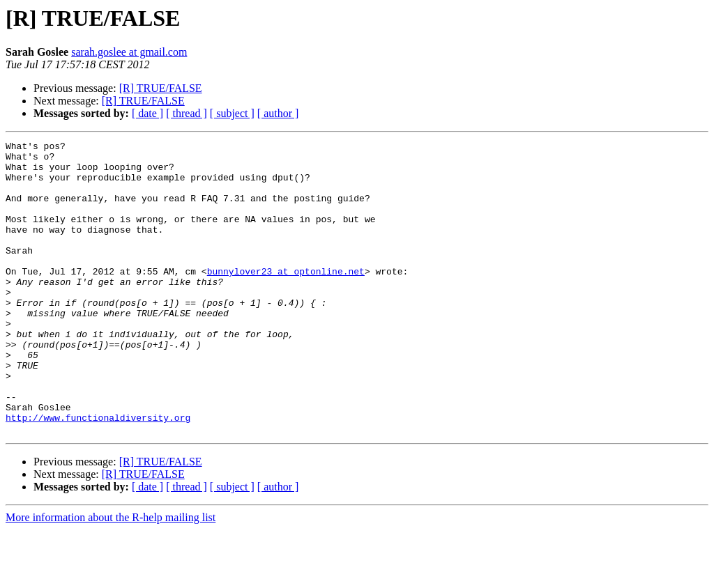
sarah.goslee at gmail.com (129, 52)
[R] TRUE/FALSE (161, 88)
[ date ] (147, 113)
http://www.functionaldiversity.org (98, 474)
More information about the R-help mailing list (111, 576)
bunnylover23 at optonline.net (286, 298)
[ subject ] (232, 113)
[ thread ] (187, 113)
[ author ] (278, 113)
